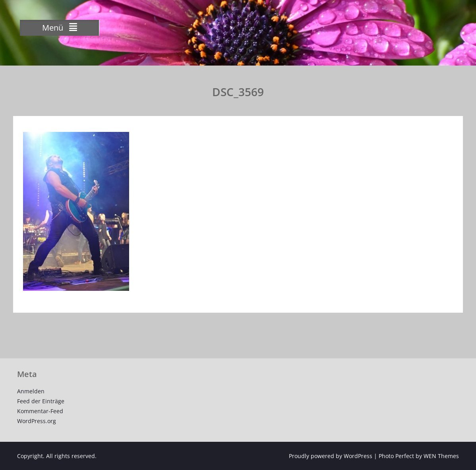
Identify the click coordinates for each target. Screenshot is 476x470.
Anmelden (31, 391)
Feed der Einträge (41, 401)
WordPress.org (37, 421)
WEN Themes (441, 456)
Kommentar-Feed (40, 411)
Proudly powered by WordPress (331, 456)
